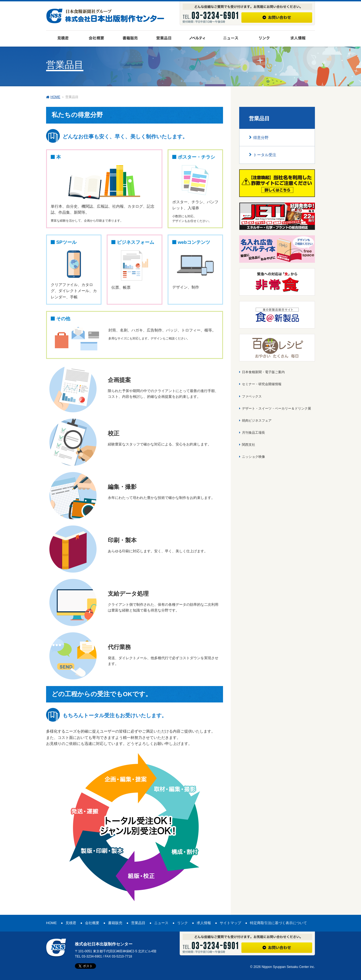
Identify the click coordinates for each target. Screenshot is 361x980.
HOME (55, 97)
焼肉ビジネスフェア (257, 421)
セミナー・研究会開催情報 (262, 384)
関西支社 (249, 445)
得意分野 (261, 138)
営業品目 (138, 923)
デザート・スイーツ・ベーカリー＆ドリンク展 (277, 408)
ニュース (161, 923)
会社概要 (92, 923)
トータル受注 (265, 155)
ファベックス (252, 396)
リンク (183, 923)
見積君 (71, 923)
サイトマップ (230, 923)
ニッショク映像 (253, 457)
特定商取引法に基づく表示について (278, 923)
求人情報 (204, 923)
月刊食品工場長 (253, 433)
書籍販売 (115, 923)
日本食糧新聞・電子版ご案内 (263, 372)
